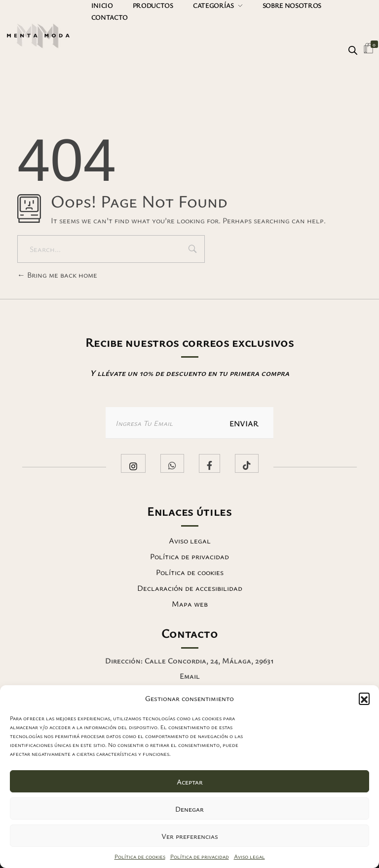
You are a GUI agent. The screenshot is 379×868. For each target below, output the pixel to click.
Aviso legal (249, 856)
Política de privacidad (200, 856)
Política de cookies (140, 856)
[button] (364, 698)
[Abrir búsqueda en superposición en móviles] (353, 49)
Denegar (189, 809)
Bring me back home (57, 275)
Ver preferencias (190, 836)
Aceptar (190, 782)
